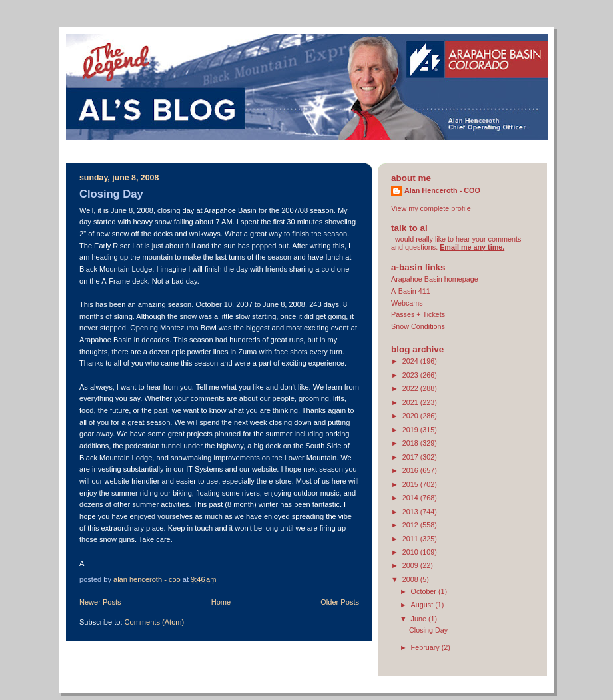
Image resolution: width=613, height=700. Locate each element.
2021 (411, 402)
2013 (411, 512)
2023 (411, 375)
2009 (411, 565)
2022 (411, 388)
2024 (411, 361)
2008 (411, 579)
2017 (411, 457)
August (423, 605)
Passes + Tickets (418, 314)
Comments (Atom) (155, 622)
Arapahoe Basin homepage (435, 279)
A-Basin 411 (411, 291)
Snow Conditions (418, 326)
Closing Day (111, 194)
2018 (411, 443)
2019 (411, 430)
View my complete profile (431, 208)
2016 (411, 470)
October (425, 591)
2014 (411, 498)
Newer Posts (100, 602)
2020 (411, 416)
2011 (411, 539)
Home (221, 602)
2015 (411, 484)
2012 (411, 525)
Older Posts (340, 602)
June (420, 619)
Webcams (407, 303)
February (426, 647)
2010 (411, 552)
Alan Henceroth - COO (442, 190)
